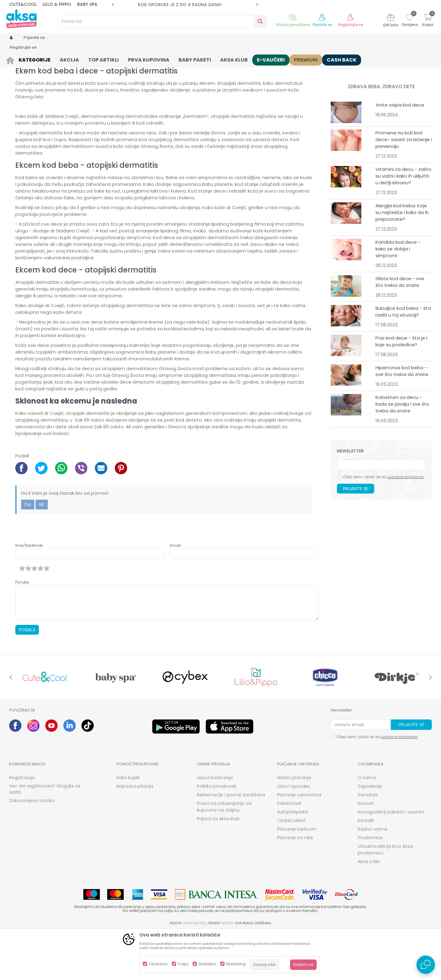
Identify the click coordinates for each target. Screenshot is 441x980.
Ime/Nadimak (29, 593)
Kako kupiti (128, 825)
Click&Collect (291, 868)
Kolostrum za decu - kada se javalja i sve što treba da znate (402, 451)
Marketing (236, 964)
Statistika (207, 964)
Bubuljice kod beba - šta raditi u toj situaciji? (403, 359)
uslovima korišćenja (405, 524)
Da (28, 552)
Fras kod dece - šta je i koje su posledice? (401, 389)
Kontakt (366, 868)
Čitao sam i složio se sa (383, 524)
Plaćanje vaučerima (299, 842)
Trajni (183, 964)
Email (175, 593)
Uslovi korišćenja (215, 825)
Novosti (366, 851)
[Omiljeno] (410, 18)
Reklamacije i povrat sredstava (231, 842)
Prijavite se (356, 536)
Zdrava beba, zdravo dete (64, 59)
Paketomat (289, 851)
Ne (42, 552)
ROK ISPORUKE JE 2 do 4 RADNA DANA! (184, 5)
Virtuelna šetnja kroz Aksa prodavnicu (385, 897)
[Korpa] (428, 21)
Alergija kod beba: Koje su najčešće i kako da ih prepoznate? (402, 260)
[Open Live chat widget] (426, 965)
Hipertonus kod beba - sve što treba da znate (402, 418)
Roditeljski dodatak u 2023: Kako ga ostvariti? (402, 96)
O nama (367, 825)
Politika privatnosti (217, 834)
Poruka (22, 630)
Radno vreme (373, 877)
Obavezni (158, 964)
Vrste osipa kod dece (400, 152)
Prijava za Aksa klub (218, 866)
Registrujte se (351, 25)
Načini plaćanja (294, 825)
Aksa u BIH (369, 909)
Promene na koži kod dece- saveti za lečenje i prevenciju (404, 187)
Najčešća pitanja (135, 834)
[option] (185, 5)
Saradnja (368, 842)
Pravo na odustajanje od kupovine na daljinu (224, 854)
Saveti (29, 59)
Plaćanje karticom (297, 877)
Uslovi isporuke (293, 834)
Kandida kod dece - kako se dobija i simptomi (398, 296)
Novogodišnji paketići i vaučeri (391, 859)
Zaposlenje (370, 834)
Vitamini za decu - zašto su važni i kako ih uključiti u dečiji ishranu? (403, 223)
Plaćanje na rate (295, 885)
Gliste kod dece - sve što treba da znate (400, 329)
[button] (162, 21)
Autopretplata (292, 859)
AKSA (14, 59)
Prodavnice (370, 885)
